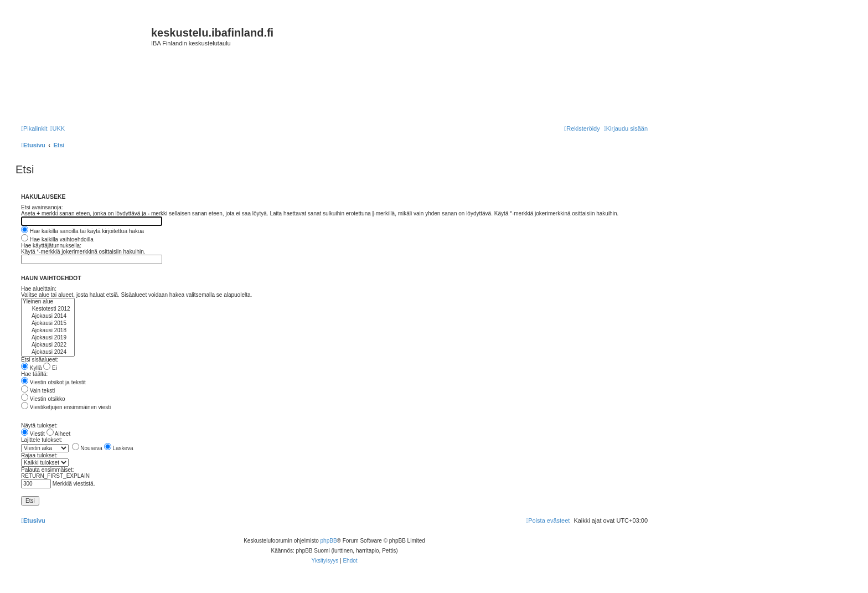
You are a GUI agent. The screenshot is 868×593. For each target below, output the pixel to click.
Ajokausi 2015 (48, 324)
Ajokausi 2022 (48, 345)
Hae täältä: (34, 374)
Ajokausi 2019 (48, 338)
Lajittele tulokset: (42, 440)
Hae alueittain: (39, 289)
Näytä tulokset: (39, 426)
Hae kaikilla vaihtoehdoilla (57, 239)
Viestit (33, 434)
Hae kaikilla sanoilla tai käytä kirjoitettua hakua (82, 231)
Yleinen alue (48, 302)
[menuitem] (57, 128)
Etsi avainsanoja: (42, 207)
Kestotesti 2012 (48, 309)
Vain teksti (38, 391)
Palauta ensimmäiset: (48, 470)
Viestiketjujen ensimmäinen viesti (66, 407)
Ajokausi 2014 (48, 316)
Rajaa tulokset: (39, 455)
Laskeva (119, 448)
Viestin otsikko (43, 399)
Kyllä (31, 368)
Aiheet (59, 434)
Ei (50, 368)
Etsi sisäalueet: (40, 360)
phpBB (329, 541)
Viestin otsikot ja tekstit (53, 382)
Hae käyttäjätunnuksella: (51, 246)
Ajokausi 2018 (48, 331)
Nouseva (87, 448)
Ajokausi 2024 (48, 352)
